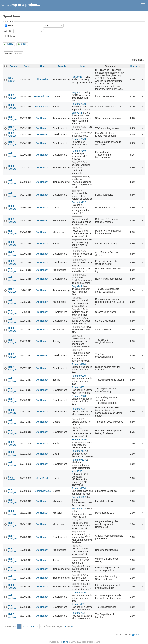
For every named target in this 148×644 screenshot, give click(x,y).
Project (13, 66)
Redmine (64, 642)
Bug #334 (77, 239)
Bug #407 (77, 92)
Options (11, 36)
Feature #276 (79, 251)
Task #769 (77, 77)
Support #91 (78, 419)
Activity (62, 66)
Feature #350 (79, 104)
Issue (83, 66)
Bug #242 (77, 309)
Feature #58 (78, 327)
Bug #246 (77, 566)
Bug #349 (77, 191)
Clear (24, 44)
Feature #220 (79, 364)
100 (73, 626)
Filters (10, 21)
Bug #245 (77, 286)
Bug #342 (77, 113)
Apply (10, 44)
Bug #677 (77, 162)
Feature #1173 (79, 451)
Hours (133, 66)
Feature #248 (79, 557)
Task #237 (77, 216)
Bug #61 (76, 318)
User (43, 66)
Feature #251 (79, 275)
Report (19, 54)
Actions (142, 79)
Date (10, 25)
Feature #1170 (79, 460)
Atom (137, 635)
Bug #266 (77, 269)
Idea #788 (77, 471)
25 (64, 626)
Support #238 (79, 202)
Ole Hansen (42, 118)
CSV (143, 635)
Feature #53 (78, 387)
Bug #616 (77, 176)
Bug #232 (77, 336)
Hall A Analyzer (13, 96)
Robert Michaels (42, 96)
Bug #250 (77, 532)
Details (9, 54)
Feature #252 (79, 133)
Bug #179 (77, 575)
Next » (35, 626)
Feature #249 (79, 139)
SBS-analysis (12, 478)
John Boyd (42, 478)
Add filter (8, 31)
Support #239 (79, 497)
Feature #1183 (79, 439)
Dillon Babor (11, 79)
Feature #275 (79, 127)
